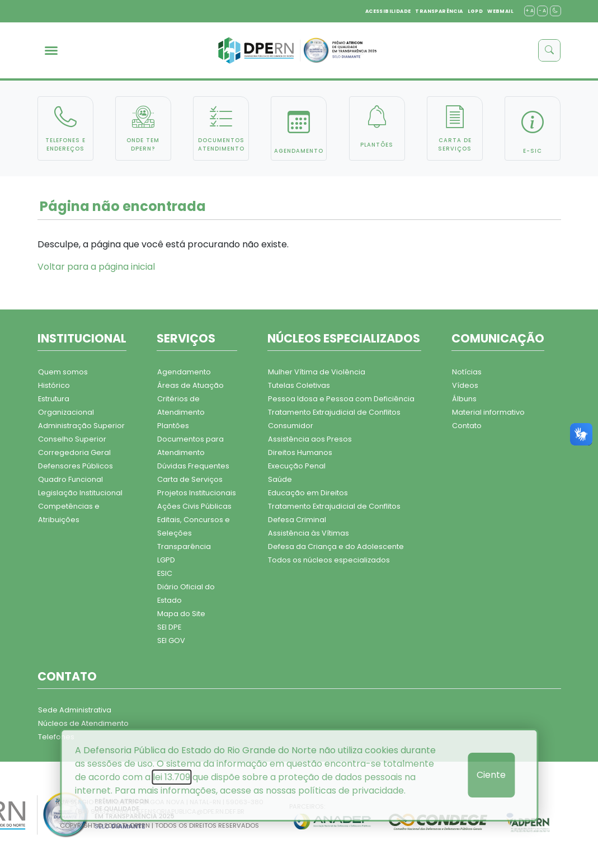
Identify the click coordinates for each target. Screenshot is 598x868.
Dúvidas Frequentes (193, 466)
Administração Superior (81, 426)
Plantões (173, 426)
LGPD (475, 11)
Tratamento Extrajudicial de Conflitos (334, 412)
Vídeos (465, 385)
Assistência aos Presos (310, 439)
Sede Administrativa (75, 710)
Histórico (54, 385)
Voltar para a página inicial (96, 267)
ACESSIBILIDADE (388, 11)
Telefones (56, 737)
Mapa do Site (181, 614)
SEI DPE (169, 627)
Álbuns (464, 399)
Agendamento (184, 372)
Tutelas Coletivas (299, 385)
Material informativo (488, 412)
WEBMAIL (500, 11)
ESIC (165, 573)
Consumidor (291, 426)
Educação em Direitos (308, 493)
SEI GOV (171, 641)
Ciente (491, 775)
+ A (529, 11)
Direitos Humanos (300, 452)
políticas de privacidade (351, 790)
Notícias (467, 372)
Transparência (184, 546)
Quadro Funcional (70, 479)
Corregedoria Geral (74, 452)
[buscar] (549, 50)
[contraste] (555, 11)
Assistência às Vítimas (309, 533)
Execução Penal (297, 466)
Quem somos (63, 372)
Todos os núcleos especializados (329, 560)
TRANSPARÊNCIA (439, 11)
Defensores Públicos (76, 466)
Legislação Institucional (80, 493)
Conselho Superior (72, 439)
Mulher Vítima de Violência (317, 372)
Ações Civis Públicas (194, 506)
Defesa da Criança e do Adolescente (336, 546)
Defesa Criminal (297, 520)
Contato (467, 426)
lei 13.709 (171, 777)
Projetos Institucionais (197, 493)
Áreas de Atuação (190, 385)
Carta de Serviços (190, 479)
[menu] (51, 51)
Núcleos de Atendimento (83, 723)
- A (542, 11)
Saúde (280, 479)
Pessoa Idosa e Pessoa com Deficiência (341, 399)
